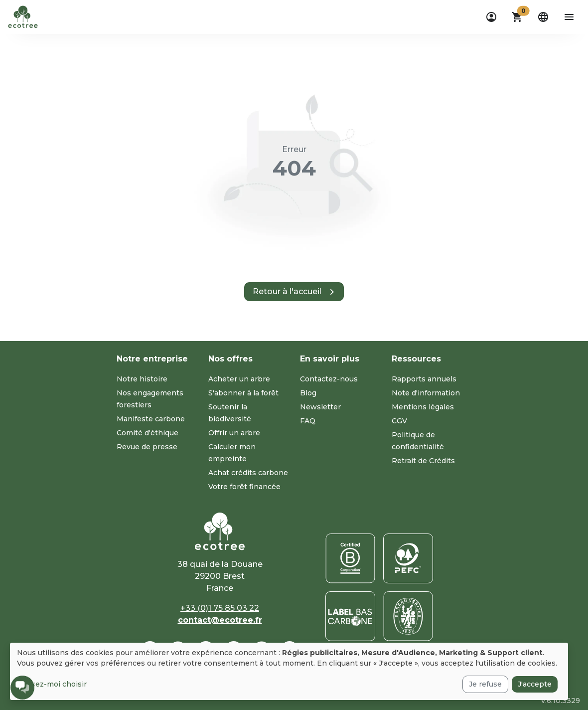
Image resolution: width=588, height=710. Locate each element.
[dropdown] (491, 17)
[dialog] (289, 671)
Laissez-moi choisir (52, 684)
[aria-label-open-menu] (569, 17)
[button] (517, 17)
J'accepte (535, 684)
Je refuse (485, 684)
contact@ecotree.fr (220, 620)
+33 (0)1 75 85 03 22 (220, 608)
